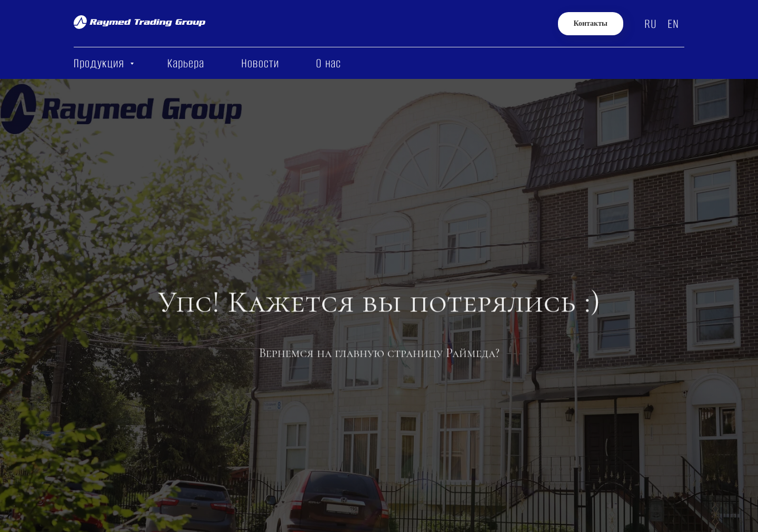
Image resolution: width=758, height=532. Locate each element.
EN (673, 24)
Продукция (101, 63)
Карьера (186, 63)
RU (651, 24)
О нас (328, 63)
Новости (260, 63)
